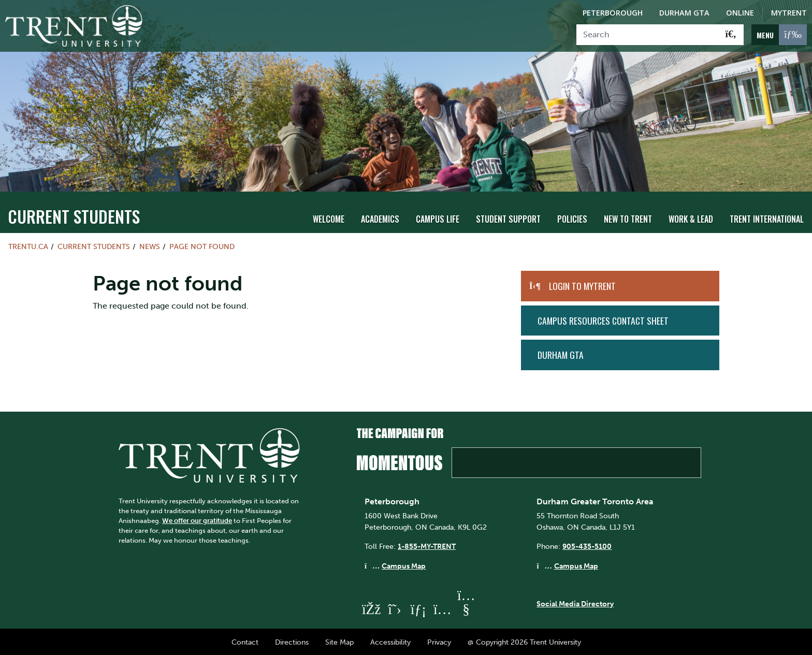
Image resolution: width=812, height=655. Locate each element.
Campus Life (438, 218)
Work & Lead (691, 218)
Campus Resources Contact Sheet (603, 319)
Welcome (329, 218)
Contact (245, 641)
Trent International (767, 218)
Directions (292, 641)
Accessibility (390, 641)
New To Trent (628, 218)
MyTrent (789, 13)
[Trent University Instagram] (442, 608)
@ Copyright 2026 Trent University (524, 641)
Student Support (508, 218)
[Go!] (731, 35)
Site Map (339, 641)
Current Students (74, 215)
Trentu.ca (28, 245)
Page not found (202, 245)
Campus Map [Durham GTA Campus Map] (576, 565)
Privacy (439, 641)
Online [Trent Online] (740, 13)
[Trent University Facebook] (371, 608)
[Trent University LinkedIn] (418, 608)
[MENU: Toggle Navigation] (779, 35)
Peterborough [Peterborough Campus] (613, 13)
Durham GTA (561, 354)
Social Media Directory (575, 603)
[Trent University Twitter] (395, 608)
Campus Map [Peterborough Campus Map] (404, 565)
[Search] (648, 35)
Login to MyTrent (582, 285)
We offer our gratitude (197, 520)
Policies (572, 218)
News (150, 245)
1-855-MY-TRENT (427, 546)
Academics (380, 218)
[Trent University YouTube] (466, 608)
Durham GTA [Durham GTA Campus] (684, 13)
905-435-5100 (587, 546)
